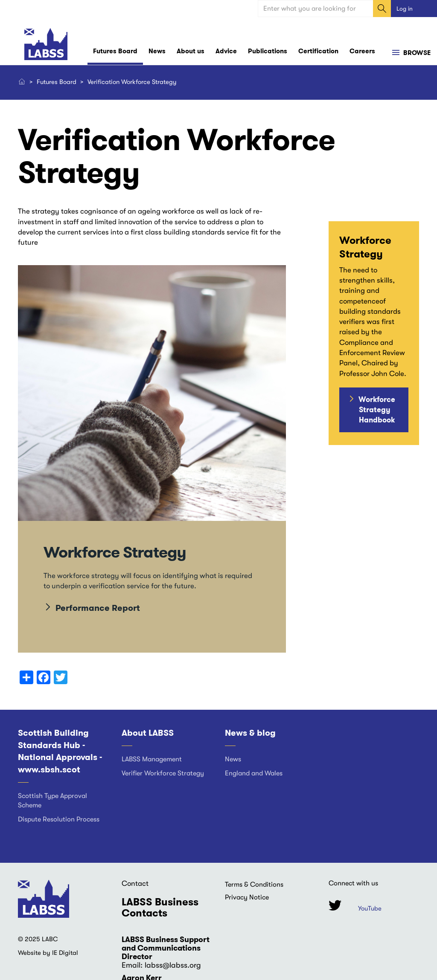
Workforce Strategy (115, 552)
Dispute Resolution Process (59, 819)
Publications (268, 51)
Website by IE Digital (48, 953)
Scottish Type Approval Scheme (52, 801)
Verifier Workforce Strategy (163, 773)
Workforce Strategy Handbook (377, 410)
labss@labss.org (173, 965)
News (157, 51)
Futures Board (115, 51)
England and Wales (254, 773)
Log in (405, 9)
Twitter (335, 905)
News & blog (250, 733)
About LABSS (148, 733)
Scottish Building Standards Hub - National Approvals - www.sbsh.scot (60, 751)
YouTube (370, 908)
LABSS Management (152, 759)
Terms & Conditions (254, 885)
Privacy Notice (247, 897)
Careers (362, 51)
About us (191, 51)
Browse (416, 53)
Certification (318, 51)
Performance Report (98, 608)
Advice (226, 51)
